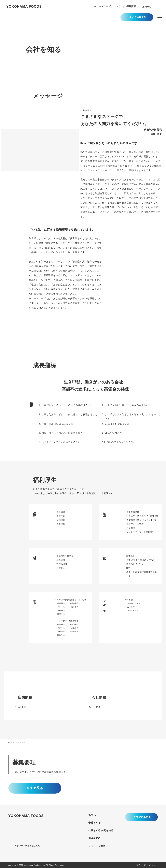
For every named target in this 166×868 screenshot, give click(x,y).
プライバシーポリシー (147, 865)
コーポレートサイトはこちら (28, 846)
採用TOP (93, 815)
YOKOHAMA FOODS (24, 6)
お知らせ (147, 6)
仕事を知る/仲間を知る (101, 830)
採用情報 (131, 6)
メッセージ (9, 39)
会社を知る (94, 823)
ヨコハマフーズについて (107, 6)
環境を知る (94, 838)
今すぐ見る (35, 788)
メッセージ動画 (97, 846)
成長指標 (8, 46)
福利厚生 (8, 52)
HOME (11, 742)
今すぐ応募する (137, 17)
